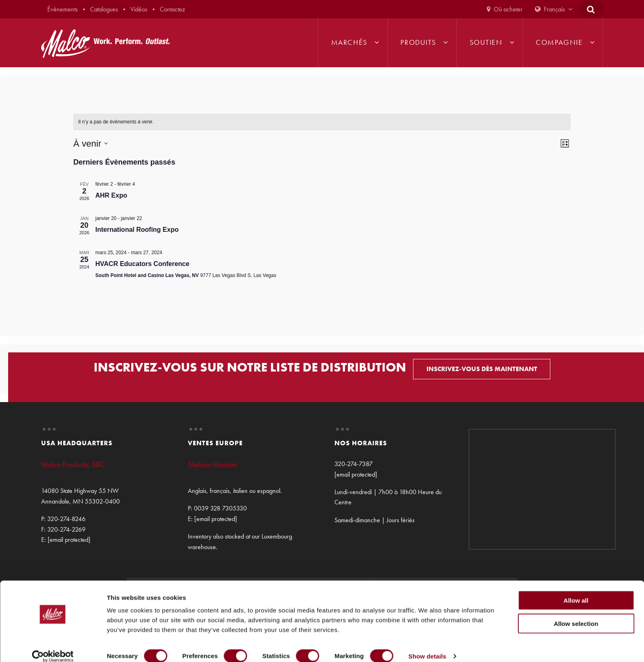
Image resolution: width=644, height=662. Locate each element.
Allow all (576, 590)
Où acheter (508, 9)
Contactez (172, 9)
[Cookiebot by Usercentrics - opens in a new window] (53, 646)
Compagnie (559, 42)
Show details (428, 646)
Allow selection (576, 613)
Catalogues (104, 9)
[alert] (322, 122)
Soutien (486, 42)
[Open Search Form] (591, 9)
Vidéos (139, 9)
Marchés (349, 42)
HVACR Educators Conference (142, 264)
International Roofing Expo (137, 230)
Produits (418, 42)
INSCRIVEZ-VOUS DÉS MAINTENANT (482, 369)
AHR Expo (111, 195)
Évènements (63, 9)
